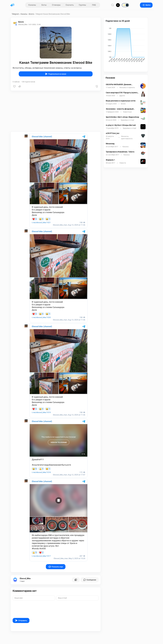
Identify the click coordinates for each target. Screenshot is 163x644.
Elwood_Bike (25, 578)
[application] (126, 46)
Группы (82, 5)
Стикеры (56, 5)
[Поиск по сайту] (113, 5)
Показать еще (56, 567)
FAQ (94, 5)
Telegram (15, 14)
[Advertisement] (56, 111)
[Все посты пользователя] (76, 580)
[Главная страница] (12, 5)
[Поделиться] (20, 86)
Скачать (70, 5)
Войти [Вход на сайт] (146, 5)
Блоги (31, 14)
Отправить (21, 620)
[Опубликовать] (118, 5)
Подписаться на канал (56, 74)
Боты (44, 5)
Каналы (32, 5)
